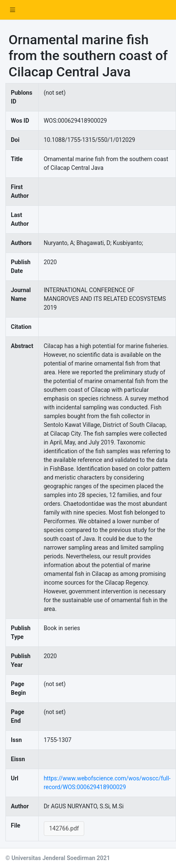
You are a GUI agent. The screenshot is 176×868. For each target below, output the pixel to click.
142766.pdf (64, 828)
